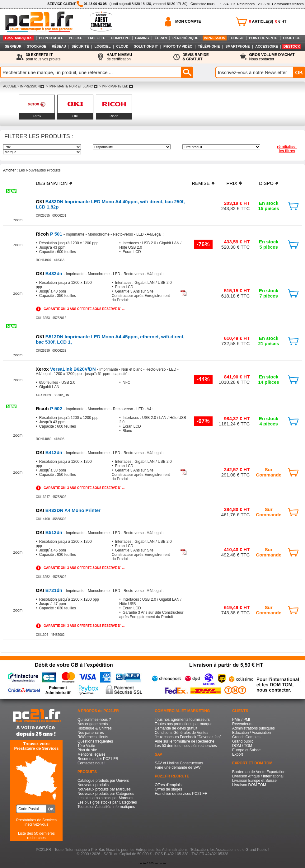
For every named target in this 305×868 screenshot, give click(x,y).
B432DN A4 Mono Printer (68, 510)
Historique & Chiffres (95, 728)
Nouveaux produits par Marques (104, 789)
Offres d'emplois (168, 785)
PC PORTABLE (51, 38)
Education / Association (251, 733)
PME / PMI (241, 720)
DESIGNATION (52, 183)
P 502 (50, 408)
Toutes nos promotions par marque (183, 724)
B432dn (50, 273)
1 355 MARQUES (18, 38)
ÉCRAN (161, 38)
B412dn (50, 452)
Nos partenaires (91, 733)
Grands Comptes (246, 737)
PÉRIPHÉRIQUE (185, 38)
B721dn (50, 590)
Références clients (93, 737)
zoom (18, 220)
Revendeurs (242, 724)
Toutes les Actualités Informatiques (106, 807)
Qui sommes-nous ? (94, 720)
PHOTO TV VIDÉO (178, 46)
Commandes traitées (281, 4)
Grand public (243, 741)
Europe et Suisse (246, 750)
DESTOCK (292, 46)
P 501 (50, 234)
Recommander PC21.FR (98, 759)
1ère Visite (86, 746)
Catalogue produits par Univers (103, 781)
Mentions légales (91, 754)
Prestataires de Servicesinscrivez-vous (36, 822)
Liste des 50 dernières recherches (36, 836)
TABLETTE (97, 38)
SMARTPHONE (237, 46)
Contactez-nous (202, 4)
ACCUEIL (10, 86)
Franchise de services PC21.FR (181, 794)
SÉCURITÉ (80, 46)
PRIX (232, 183)
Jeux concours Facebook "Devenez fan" (188, 737)
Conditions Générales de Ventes (181, 733)
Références (237, 4)
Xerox (37, 116)
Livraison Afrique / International (258, 776)
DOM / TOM (242, 746)
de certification (119, 57)
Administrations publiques (253, 728)
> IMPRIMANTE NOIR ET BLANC (72, 86)
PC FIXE (75, 38)
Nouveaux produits (93, 785)
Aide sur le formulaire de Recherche (184, 741)
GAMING (142, 38)
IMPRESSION (215, 38)
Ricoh (114, 116)
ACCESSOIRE (267, 46)
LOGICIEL (102, 46)
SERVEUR (13, 46)
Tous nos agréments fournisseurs (182, 720)
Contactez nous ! (91, 763)
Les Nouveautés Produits (40, 170)
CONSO (237, 38)
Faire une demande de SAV (178, 767)
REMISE (201, 183)
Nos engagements (93, 724)
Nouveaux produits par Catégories (106, 794)
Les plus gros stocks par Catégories (107, 802)
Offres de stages (168, 789)
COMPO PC (120, 38)
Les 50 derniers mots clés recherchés (186, 746)
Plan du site (87, 750)
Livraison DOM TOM (249, 785)
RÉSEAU (59, 46)
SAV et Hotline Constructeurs (179, 763)
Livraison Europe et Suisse (254, 781)
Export (238, 754)
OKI (75, 116)
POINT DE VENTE (263, 38)
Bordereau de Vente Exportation (259, 772)
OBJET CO (292, 38)
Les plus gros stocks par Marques (105, 798)
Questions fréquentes (95, 741)
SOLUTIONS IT (146, 46)
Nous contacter (272, 57)
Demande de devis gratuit (176, 728)
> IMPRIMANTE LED (116, 86)
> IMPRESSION (31, 86)
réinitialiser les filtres (287, 149)
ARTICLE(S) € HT (268, 21)
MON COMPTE (188, 21)
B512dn (50, 532)
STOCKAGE (36, 46)
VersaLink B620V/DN (66, 369)
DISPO (266, 183)
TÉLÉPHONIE (209, 46)
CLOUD (122, 46)
